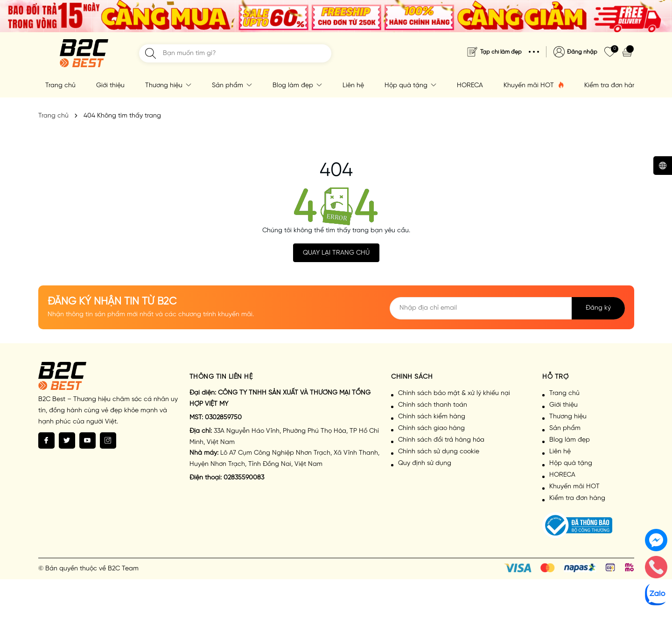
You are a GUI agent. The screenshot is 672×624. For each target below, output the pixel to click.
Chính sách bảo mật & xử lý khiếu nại (454, 393)
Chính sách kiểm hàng (432, 417)
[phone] (656, 567)
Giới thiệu (110, 86)
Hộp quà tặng (410, 86)
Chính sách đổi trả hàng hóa (441, 440)
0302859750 (223, 418)
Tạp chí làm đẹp (501, 52)
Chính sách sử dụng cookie (439, 452)
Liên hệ (353, 86)
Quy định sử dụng (425, 463)
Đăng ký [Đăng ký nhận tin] (598, 308)
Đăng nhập (582, 52)
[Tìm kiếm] (150, 53)
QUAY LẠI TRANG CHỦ (336, 253)
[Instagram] (108, 440)
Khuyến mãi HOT (533, 85)
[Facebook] (46, 440)
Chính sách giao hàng (431, 428)
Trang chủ (60, 86)
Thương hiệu (168, 86)
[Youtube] (87, 440)
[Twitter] (67, 440)
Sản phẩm (232, 86)
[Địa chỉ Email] (507, 308)
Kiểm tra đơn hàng (612, 86)
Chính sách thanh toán (433, 405)
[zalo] (656, 594)
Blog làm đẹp (297, 86)
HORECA (470, 86)
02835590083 (244, 478)
